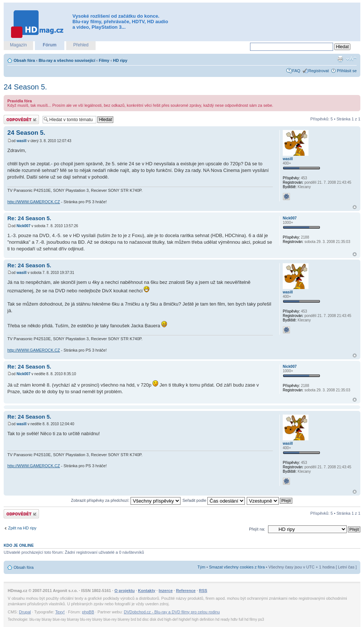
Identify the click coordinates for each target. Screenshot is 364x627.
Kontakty (147, 591)
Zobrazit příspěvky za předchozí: (126, 500)
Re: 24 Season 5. (29, 218)
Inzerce (166, 591)
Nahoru (355, 207)
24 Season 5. (25, 87)
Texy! (60, 612)
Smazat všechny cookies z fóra (237, 567)
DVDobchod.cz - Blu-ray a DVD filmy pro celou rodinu (172, 612)
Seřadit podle (214, 500)
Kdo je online (19, 545)
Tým (201, 567)
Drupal (25, 612)
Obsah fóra (24, 60)
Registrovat (319, 71)
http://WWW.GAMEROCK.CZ (34, 202)
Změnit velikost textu (351, 59)
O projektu (124, 591)
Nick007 (24, 226)
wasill (22, 141)
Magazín (18, 45)
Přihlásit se (347, 71)
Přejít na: (257, 529)
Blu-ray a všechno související (67, 60)
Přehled (81, 45)
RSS (203, 591)
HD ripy (120, 60)
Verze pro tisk (340, 59)
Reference (186, 591)
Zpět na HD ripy (22, 528)
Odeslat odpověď (21, 119)
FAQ (296, 71)
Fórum (49, 45)
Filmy (104, 60)
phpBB (88, 612)
